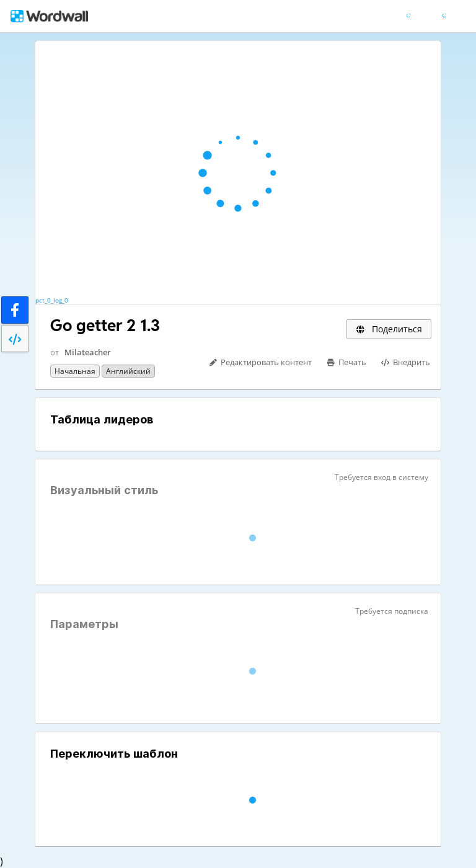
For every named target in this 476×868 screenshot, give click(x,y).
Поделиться (389, 329)
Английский (128, 371)
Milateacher (88, 352)
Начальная (75, 371)
